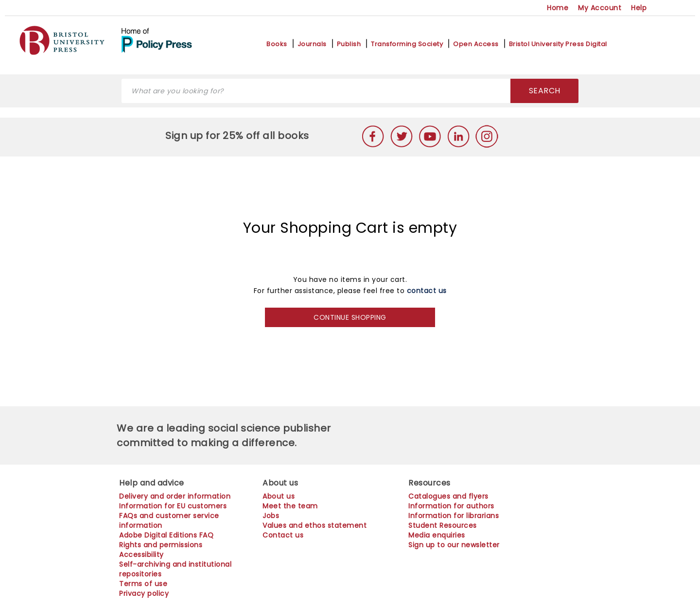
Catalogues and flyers (448, 496)
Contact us (283, 535)
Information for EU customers (173, 506)
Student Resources (443, 525)
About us (279, 496)
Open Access (476, 44)
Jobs (271, 516)
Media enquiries (437, 535)
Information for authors (451, 506)
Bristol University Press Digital (558, 44)
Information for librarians (454, 516)
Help (639, 8)
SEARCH (545, 91)
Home (558, 8)
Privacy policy (144, 593)
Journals (312, 44)
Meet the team (290, 506)
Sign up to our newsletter (454, 545)
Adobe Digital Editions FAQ (166, 535)
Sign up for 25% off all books (238, 136)
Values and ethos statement (315, 525)
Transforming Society (407, 44)
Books (277, 44)
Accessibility (141, 555)
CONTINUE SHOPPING (350, 317)
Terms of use (143, 584)
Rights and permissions (161, 545)
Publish (349, 44)
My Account (600, 8)
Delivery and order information (175, 496)
